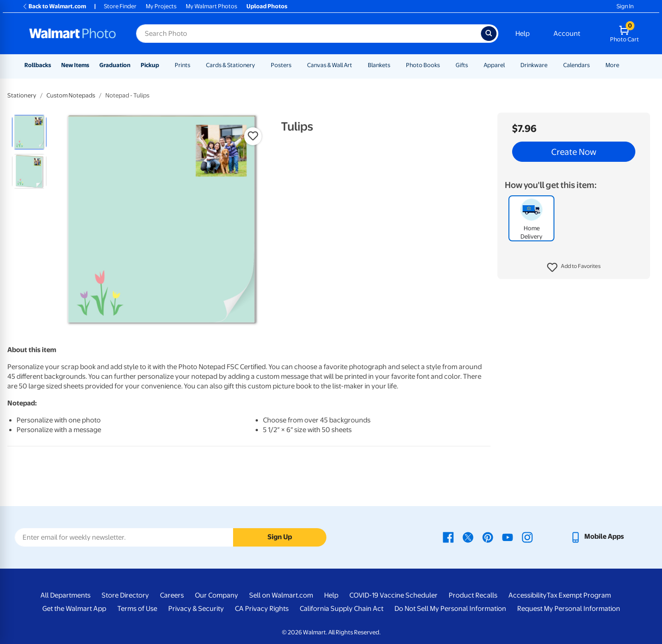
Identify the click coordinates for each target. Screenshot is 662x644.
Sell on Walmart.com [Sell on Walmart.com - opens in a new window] (281, 595)
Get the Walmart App (74, 609)
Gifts (462, 65)
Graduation (115, 65)
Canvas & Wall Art (330, 65)
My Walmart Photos (211, 6)
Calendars (576, 65)
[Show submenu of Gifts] (472, 65)
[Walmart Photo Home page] (73, 34)
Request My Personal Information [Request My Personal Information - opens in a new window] (569, 609)
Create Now (574, 152)
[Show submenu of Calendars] (594, 65)
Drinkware (534, 65)
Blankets (379, 65)
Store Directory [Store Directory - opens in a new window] (125, 595)
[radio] (29, 132)
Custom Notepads (71, 95)
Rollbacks (38, 65)
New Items (75, 65)
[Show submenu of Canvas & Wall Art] (356, 65)
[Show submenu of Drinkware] (552, 65)
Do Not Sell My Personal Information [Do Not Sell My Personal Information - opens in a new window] (450, 609)
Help (522, 34)
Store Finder (120, 6)
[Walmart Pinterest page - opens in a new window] (488, 536)
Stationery (22, 95)
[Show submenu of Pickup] (163, 65)
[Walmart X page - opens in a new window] (468, 536)
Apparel (494, 65)
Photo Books (423, 65)
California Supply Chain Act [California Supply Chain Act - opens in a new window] (342, 609)
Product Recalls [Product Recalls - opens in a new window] (473, 595)
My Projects (161, 6)
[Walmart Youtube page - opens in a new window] (508, 536)
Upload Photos (267, 6)
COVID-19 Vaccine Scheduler (394, 595)
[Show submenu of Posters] (296, 65)
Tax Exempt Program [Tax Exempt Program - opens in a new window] (579, 595)
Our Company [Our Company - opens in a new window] (217, 595)
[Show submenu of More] (623, 65)
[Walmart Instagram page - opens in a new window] (527, 536)
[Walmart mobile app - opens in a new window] (597, 536)
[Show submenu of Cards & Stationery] (259, 65)
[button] (574, 268)
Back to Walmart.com (54, 6)
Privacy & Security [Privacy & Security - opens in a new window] (196, 609)
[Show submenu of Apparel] (509, 65)
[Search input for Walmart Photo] (308, 34)
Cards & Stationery (231, 65)
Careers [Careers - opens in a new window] (172, 595)
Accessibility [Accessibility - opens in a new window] (528, 595)
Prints (183, 65)
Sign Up (280, 537)
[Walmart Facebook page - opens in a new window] (448, 536)
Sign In (625, 6)
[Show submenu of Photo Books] (444, 65)
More (612, 65)
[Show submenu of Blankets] (394, 65)
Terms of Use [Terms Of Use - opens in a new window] (137, 609)
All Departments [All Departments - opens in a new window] (66, 595)
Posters (281, 65)
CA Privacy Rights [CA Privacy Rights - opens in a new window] (262, 609)
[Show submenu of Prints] (194, 65)
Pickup (150, 65)
